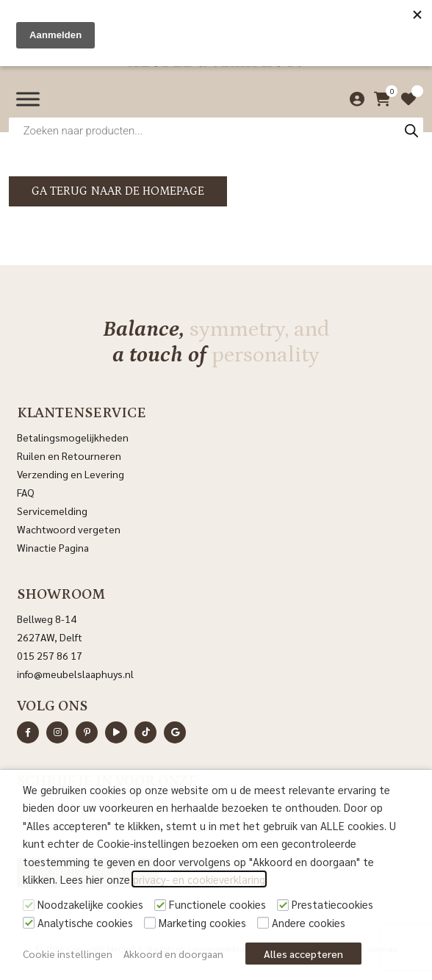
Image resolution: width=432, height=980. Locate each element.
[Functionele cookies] (160, 905)
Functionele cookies (217, 904)
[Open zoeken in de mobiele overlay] (216, 130)
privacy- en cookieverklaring (199, 879)
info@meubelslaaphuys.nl (75, 674)
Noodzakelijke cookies (90, 904)
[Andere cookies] (263, 923)
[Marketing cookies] (150, 923)
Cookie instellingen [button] (68, 954)
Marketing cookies (202, 922)
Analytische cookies (85, 922)
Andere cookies (309, 922)
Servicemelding (52, 511)
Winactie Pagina (54, 547)
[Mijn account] (353, 99)
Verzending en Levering (71, 474)
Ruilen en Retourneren (69, 455)
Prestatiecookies (332, 904)
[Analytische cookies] (29, 923)
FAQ (26, 492)
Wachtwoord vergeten (69, 529)
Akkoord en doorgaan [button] (173, 954)
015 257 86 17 (50, 655)
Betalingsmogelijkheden (73, 437)
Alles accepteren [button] (303, 954)
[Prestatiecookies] (283, 905)
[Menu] (28, 99)
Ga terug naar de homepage (118, 191)
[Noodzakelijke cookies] (29, 905)
